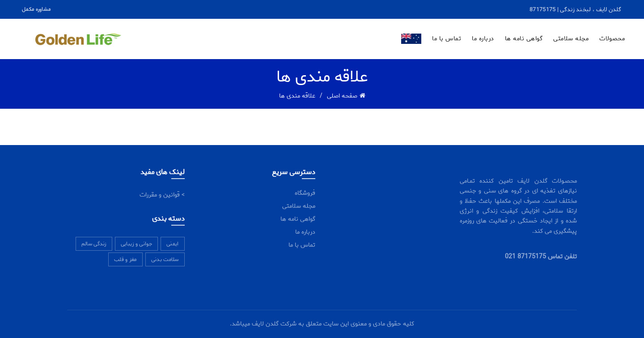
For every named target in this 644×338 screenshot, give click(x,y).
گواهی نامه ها (524, 39)
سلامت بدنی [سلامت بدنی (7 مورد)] (165, 259)
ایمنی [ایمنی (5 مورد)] (173, 244)
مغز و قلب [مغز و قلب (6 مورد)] (125, 259)
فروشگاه (305, 193)
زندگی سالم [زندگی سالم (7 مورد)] (94, 244)
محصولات (612, 39)
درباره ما (483, 39)
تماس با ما (447, 39)
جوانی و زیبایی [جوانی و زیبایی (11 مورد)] (136, 244)
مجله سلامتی (571, 39)
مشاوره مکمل (36, 9)
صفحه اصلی (342, 96)
